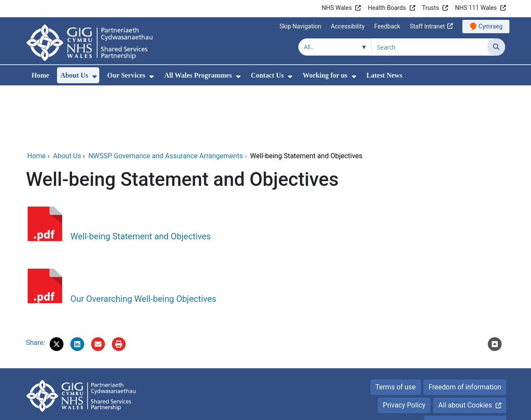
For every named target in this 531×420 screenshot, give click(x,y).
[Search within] (335, 47)
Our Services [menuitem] (126, 75)
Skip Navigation (300, 26)
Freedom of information (465, 328)
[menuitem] (95, 77)
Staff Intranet (427, 26)
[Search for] (430, 47)
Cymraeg (491, 26)
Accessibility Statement (465, 365)
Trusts (431, 8)
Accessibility (348, 26)
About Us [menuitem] (74, 75)
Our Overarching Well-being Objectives (143, 240)
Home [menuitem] (40, 75)
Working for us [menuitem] (325, 75)
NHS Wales (337, 8)
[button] (57, 285)
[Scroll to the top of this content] (495, 285)
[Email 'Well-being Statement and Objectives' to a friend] (98, 285)
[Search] (496, 47)
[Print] (119, 285)
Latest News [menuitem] (384, 75)
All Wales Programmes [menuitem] (198, 75)
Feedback (387, 26)
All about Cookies (465, 346)
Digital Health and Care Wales (460, 409)
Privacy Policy (404, 346)
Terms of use (396, 328)
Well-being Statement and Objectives (141, 178)
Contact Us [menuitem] (267, 75)
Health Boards (387, 8)
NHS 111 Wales (476, 8)
